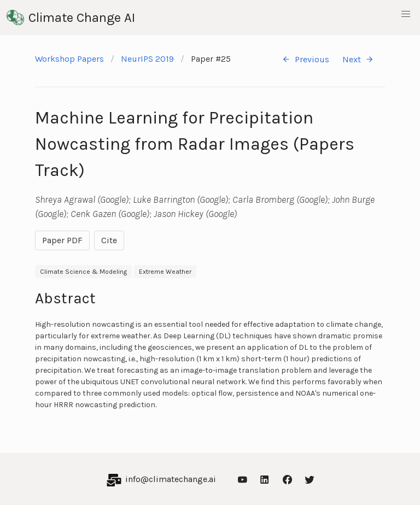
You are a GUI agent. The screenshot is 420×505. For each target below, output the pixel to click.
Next (358, 59)
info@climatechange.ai (171, 479)
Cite (109, 240)
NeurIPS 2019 (147, 59)
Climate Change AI (71, 17)
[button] (406, 14)
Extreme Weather (165, 272)
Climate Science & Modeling (83, 272)
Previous (305, 59)
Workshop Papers (69, 59)
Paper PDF (62, 240)
